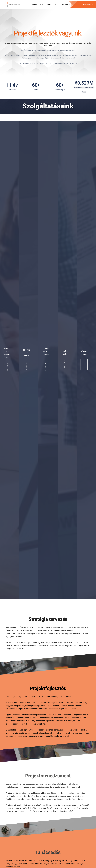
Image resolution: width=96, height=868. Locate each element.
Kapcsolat (66, 4)
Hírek (49, 4)
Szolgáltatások (36, 4)
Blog (57, 4)
